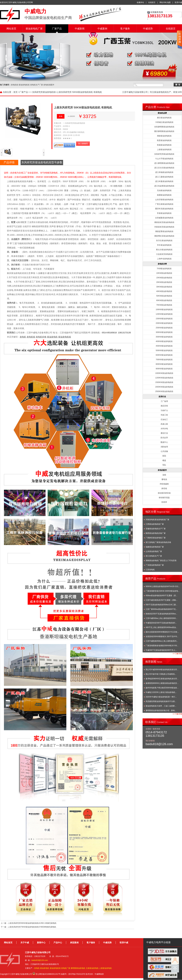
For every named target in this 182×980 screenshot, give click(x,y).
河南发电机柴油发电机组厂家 (157, 520)
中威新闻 (80, 29)
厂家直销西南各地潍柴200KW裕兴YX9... (162, 646)
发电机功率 (162, 264)
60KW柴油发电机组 (164, 300)
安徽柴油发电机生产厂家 (156, 529)
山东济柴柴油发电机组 (164, 200)
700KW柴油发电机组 (164, 360)
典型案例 (74, 943)
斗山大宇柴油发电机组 (164, 159)
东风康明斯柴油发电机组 (164, 127)
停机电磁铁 (164, 484)
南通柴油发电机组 (164, 195)
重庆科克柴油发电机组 (164, 209)
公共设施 (164, 451)
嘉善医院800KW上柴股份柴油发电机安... (162, 683)
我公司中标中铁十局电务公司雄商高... (161, 674)
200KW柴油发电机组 (164, 323)
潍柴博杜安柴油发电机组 (164, 236)
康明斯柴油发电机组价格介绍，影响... (161, 711)
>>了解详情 (177, 654)
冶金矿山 (164, 410)
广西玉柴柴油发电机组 (164, 204)
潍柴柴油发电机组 (164, 136)
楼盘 (164, 460)
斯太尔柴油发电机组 (164, 250)
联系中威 (178, 2)
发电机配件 (162, 470)
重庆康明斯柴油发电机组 (164, 131)
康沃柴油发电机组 (164, 118)
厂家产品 (57, 29)
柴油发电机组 (65, 337)
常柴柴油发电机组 (164, 213)
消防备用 (164, 447)
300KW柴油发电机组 (164, 332)
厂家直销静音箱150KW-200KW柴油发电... (163, 591)
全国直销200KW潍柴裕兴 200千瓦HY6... (162, 636)
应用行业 (162, 397)
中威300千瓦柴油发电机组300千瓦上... (161, 650)
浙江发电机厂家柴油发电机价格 (158, 542)
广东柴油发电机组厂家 (155, 565)
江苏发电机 (150, 570)
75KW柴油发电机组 (164, 305)
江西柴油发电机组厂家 (155, 524)
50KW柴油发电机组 (164, 296)
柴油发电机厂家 (34, 29)
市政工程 (164, 415)
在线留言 (152, 2)
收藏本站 (140, 2)
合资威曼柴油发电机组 (164, 218)
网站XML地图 (165, 2)
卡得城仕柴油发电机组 (164, 122)
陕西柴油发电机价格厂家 (156, 533)
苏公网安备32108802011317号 (48, 974)
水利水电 (164, 429)
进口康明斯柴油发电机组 (164, 163)
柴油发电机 (52, 337)
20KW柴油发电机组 (164, 282)
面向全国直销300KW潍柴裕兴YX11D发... (162, 632)
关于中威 (25, 943)
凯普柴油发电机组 (164, 140)
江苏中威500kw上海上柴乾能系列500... (161, 618)
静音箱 (164, 488)
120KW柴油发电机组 (164, 314)
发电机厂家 (66, 968)
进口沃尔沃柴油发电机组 (164, 168)
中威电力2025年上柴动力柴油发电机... (161, 692)
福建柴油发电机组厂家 (155, 547)
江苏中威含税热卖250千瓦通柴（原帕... (162, 600)
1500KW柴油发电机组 (164, 382)
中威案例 (102, 29)
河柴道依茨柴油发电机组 (164, 227)
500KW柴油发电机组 (164, 350)
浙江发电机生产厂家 (154, 556)
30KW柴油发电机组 (164, 287)
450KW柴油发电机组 (164, 346)
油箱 (164, 475)
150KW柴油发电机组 (164, 319)
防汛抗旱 (164, 438)
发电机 (23, 337)
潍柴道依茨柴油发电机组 (164, 222)
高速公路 (164, 424)
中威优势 (148, 29)
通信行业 (164, 433)
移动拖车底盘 (164, 498)
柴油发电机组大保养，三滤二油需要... (161, 706)
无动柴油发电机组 (164, 190)
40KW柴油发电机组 (164, 291)
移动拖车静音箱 (164, 493)
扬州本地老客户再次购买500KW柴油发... (162, 688)
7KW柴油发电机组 (164, 269)
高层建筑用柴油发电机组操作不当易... (161, 701)
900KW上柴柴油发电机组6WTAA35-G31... (163, 586)
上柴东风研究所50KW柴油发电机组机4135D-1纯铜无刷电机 (32, 923)
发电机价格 (41, 337)
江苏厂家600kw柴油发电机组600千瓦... (161, 609)
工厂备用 (164, 401)
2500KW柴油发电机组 (164, 391)
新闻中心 (41, 943)
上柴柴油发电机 (105, 968)
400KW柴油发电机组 (164, 341)
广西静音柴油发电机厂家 (156, 538)
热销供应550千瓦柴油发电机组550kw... (161, 614)
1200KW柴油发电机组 (164, 378)
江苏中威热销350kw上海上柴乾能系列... (162, 641)
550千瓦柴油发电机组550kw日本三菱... (161, 605)
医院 (164, 456)
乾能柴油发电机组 (164, 145)
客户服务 (125, 29)
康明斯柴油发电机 (78, 968)
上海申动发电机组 (164, 259)
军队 (164, 465)
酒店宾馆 (164, 406)
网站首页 (11, 29)
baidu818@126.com (40, 960)
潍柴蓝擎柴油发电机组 (164, 231)
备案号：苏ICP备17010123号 (73, 974)
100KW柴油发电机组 (164, 310)
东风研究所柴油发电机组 (44, 92)
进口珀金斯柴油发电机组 (164, 186)
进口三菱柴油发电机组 (164, 177)
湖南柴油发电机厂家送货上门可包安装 (161, 561)
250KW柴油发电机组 (164, 328)
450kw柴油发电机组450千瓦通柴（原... (161, 596)
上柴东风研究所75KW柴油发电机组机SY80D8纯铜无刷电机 (32, 927)
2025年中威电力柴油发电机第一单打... (161, 697)
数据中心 (164, 442)
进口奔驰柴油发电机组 (164, 172)
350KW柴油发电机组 (164, 337)
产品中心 (58, 943)
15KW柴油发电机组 (164, 278)
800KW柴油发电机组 (164, 364)
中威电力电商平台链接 (158, 942)
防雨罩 (164, 502)
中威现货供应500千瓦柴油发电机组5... (161, 623)
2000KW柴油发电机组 (164, 387)
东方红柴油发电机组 (164, 241)
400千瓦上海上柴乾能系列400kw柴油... (161, 627)
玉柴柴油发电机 (92, 968)
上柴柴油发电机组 (164, 150)
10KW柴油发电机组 (164, 273)
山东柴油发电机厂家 (154, 551)
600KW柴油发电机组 (164, 355)
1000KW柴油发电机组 (164, 373)
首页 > (16, 92)
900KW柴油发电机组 (164, 369)
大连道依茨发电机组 (164, 254)
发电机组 (31, 337)
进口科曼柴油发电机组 (164, 181)
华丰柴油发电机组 (164, 245)
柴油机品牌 (162, 113)
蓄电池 (164, 479)
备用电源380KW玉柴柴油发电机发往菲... (162, 679)
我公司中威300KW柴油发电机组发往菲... (162, 670)
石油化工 (164, 419)
